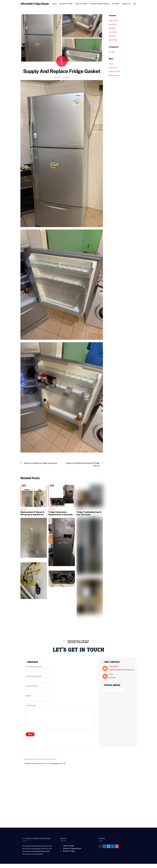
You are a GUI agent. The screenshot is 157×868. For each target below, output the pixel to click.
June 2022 (112, 29)
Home (55, 4)
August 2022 (113, 25)
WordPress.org (114, 80)
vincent (57, 82)
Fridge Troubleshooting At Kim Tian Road (89, 517)
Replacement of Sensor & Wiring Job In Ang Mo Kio (32, 517)
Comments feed (114, 76)
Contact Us (57, 8)
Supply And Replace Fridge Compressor (41, 467)
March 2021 (113, 44)
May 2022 (112, 32)
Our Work (116, 4)
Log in (111, 68)
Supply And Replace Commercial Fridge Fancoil (83, 469)
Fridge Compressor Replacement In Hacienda (61, 517)
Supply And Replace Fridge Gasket (62, 75)
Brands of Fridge (66, 4)
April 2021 (112, 40)
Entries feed (113, 72)
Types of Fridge (82, 4)
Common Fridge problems (100, 4)
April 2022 (112, 36)
